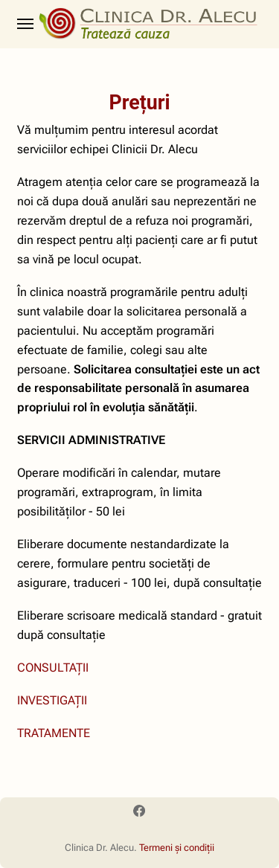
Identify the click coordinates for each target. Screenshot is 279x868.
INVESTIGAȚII (52, 700)
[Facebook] (139, 813)
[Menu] (26, 24)
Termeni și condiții (177, 848)
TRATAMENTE (54, 733)
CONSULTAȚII (53, 668)
